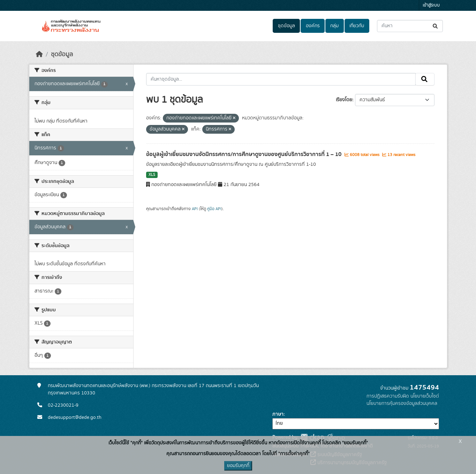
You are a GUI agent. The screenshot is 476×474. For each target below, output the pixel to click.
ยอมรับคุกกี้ (238, 466)
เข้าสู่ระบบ (431, 5)
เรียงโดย (344, 100)
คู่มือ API (214, 209)
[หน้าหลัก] (39, 54)
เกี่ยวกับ (357, 26)
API (195, 209)
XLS (152, 175)
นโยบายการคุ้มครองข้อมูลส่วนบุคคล (402, 403)
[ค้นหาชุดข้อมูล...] (410, 26)
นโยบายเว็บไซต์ (425, 396)
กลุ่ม (334, 26)
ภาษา (278, 414)
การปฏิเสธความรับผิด (388, 396)
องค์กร (313, 26)
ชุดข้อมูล (286, 26)
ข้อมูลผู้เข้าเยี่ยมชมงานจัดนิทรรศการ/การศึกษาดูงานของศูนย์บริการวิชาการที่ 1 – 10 (244, 154)
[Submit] (436, 26)
